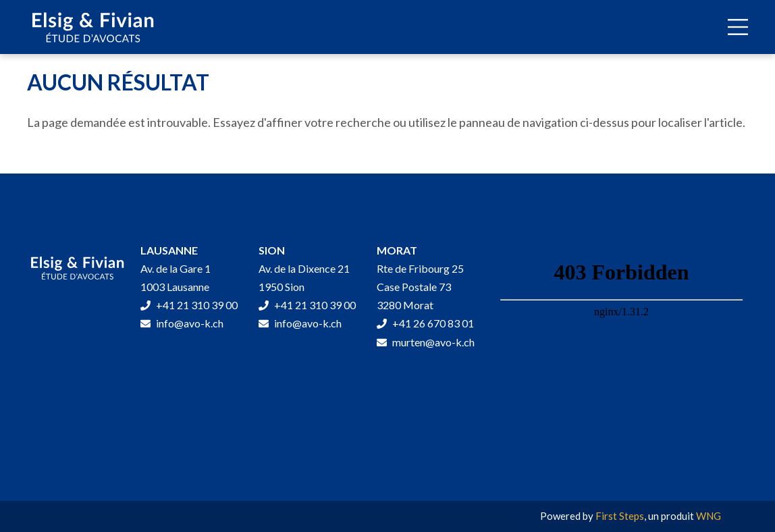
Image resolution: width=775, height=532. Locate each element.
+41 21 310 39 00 (189, 305)
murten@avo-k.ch (426, 342)
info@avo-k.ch (182, 323)
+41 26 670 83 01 (425, 323)
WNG (709, 516)
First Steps (620, 516)
